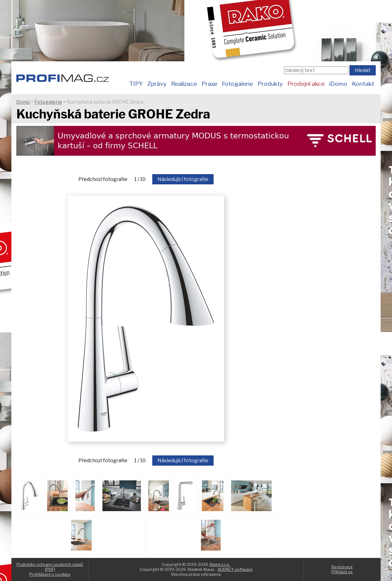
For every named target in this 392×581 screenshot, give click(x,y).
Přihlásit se (342, 572)
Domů (23, 102)
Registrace (342, 567)
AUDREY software (235, 569)
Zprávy (157, 84)
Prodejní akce (306, 84)
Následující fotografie (183, 179)
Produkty (270, 84)
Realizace (184, 84)
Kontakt (363, 84)
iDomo (338, 84)
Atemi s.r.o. (220, 564)
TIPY (136, 84)
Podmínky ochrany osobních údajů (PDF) (50, 567)
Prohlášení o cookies (50, 574)
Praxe (209, 84)
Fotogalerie (237, 84)
